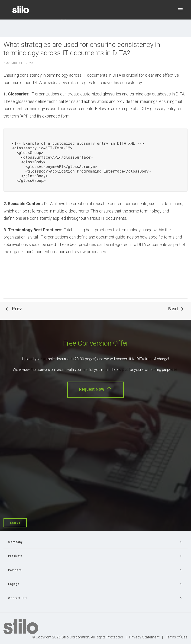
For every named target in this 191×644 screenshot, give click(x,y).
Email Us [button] (15, 523)
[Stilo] (21, 10)
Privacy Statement (144, 637)
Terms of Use (177, 637)
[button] (180, 10)
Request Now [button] (95, 389)
